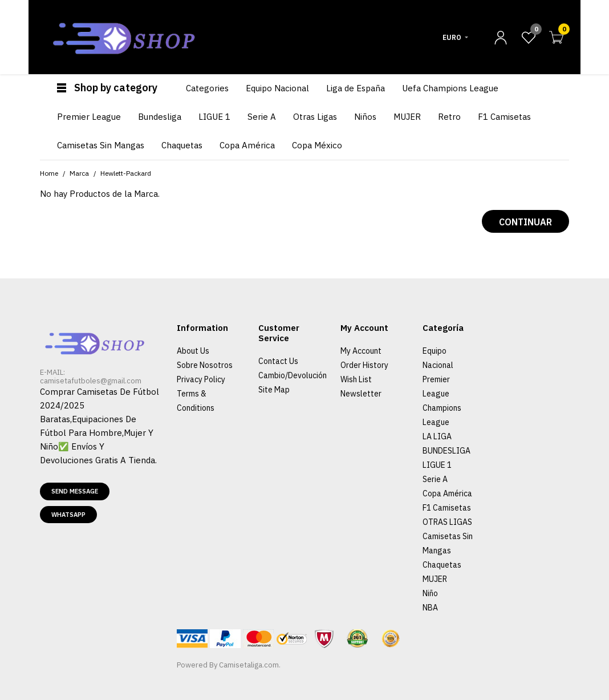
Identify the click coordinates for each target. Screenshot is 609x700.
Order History (364, 365)
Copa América (447, 493)
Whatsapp (68, 515)
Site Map (274, 390)
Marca (79, 173)
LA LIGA (437, 436)
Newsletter (361, 394)
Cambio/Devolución (293, 375)
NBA (430, 608)
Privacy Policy (201, 379)
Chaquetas (442, 565)
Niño (430, 593)
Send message (75, 491)
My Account (361, 351)
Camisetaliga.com (249, 665)
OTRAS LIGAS (447, 522)
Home (49, 173)
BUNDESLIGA (446, 451)
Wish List (356, 379)
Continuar (525, 222)
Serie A (435, 479)
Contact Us (278, 361)
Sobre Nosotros (205, 365)
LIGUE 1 (437, 465)
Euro (452, 37)
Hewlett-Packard (126, 173)
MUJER (435, 579)
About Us (193, 351)
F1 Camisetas (447, 508)
